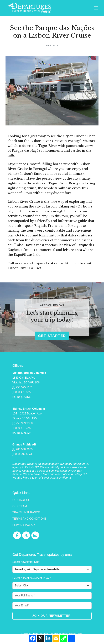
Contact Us (21, 500)
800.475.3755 (24, 392)
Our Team (20, 506)
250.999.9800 (24, 423)
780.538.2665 (24, 449)
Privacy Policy (24, 525)
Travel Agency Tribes (72, 634)
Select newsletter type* (26, 562)
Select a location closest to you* (32, 578)
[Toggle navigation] (96, 8)
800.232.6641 (24, 454)
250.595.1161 (24, 387)
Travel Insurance (26, 512)
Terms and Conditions (29, 519)
